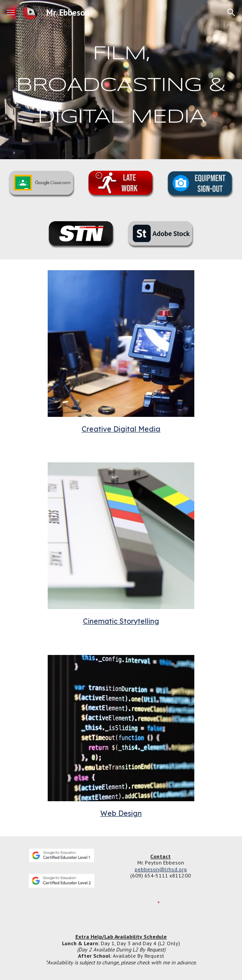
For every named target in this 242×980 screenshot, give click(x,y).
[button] (11, 12)
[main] (121, 80)
